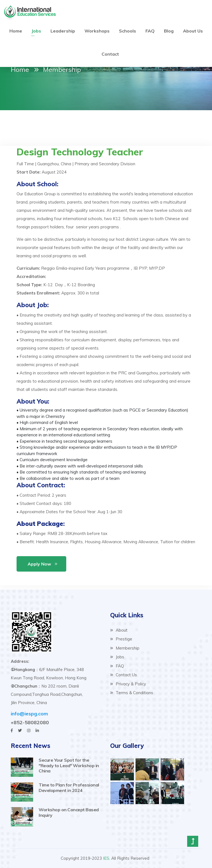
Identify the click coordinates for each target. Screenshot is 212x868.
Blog (169, 31)
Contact (110, 54)
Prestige (121, 639)
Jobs (36, 31)
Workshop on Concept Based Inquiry (69, 812)
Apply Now (39, 564)
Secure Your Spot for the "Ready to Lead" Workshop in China (69, 765)
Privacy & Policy (128, 684)
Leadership (63, 31)
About (119, 630)
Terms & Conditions (132, 693)
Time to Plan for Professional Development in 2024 (69, 787)
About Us (193, 31)
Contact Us (124, 675)
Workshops (97, 31)
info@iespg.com (29, 714)
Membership (125, 648)
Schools (128, 31)
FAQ (150, 31)
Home (16, 31)
